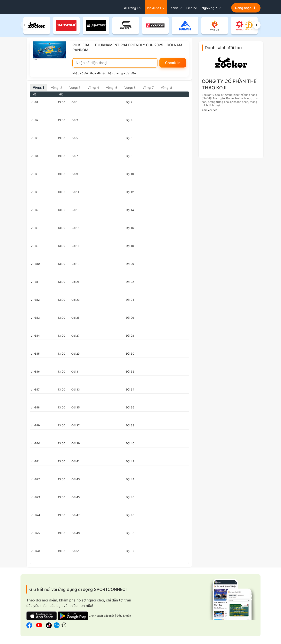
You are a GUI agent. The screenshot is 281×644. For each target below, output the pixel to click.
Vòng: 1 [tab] (38, 89)
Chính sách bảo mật (102, 618)
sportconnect (35, 7)
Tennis (174, 8)
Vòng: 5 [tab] (112, 90)
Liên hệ (192, 8)
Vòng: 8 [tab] (166, 90)
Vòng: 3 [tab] (75, 90)
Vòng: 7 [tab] (148, 90)
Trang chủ (133, 8)
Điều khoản (124, 618)
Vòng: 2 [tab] (57, 90)
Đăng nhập (246, 8)
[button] (257, 27)
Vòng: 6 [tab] (130, 90)
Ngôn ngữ (209, 8)
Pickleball (154, 8)
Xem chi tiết (209, 112)
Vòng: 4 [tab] (93, 90)
